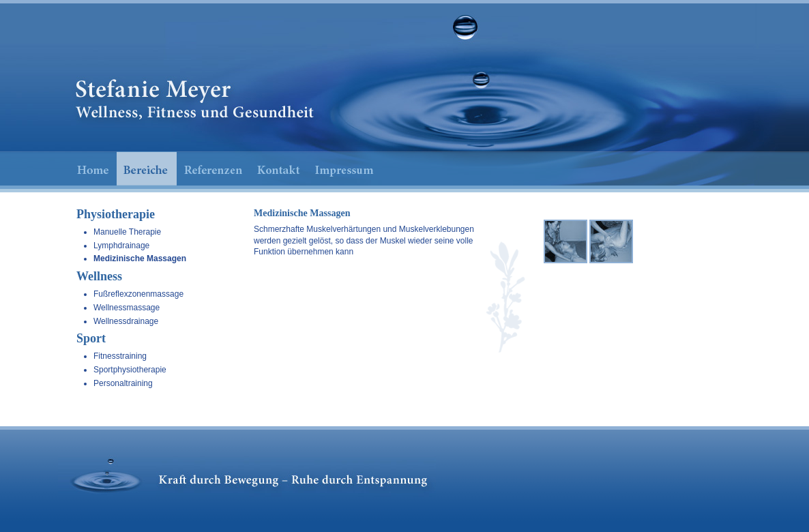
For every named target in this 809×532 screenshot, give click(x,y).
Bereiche (147, 168)
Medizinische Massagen (140, 258)
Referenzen (214, 168)
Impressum (344, 168)
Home (92, 168)
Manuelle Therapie (127, 232)
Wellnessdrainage (126, 321)
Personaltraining (123, 383)
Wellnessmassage (127, 308)
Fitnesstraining (120, 356)
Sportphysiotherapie (130, 370)
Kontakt (279, 168)
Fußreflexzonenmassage (138, 294)
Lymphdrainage (121, 246)
